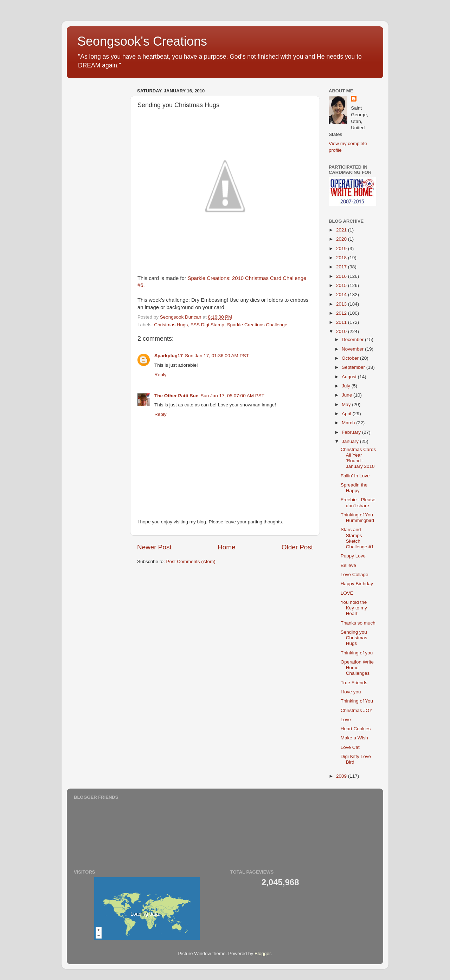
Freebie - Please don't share (358, 502)
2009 (342, 776)
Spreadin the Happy (354, 488)
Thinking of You (357, 701)
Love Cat (350, 747)
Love (346, 720)
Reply (160, 375)
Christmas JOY (357, 710)
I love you (351, 692)
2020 (342, 239)
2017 (342, 267)
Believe (348, 565)
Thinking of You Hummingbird (357, 518)
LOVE (347, 593)
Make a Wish (354, 738)
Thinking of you (357, 653)
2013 (342, 304)
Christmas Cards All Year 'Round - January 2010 (358, 458)
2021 (342, 230)
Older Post (297, 547)
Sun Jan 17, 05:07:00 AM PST (232, 396)
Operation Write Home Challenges (357, 668)
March (349, 423)
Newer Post (154, 547)
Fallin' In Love (355, 476)
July (347, 386)
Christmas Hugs (171, 325)
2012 (342, 313)
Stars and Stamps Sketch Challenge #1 (357, 538)
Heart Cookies (356, 729)
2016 (342, 276)
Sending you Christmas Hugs (354, 638)
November (353, 349)
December (353, 339)
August (350, 377)
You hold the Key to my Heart (354, 608)
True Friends (354, 683)
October (351, 358)
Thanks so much (358, 623)
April (347, 414)
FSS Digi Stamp (207, 325)
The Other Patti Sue (176, 396)
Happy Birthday (357, 584)
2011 (342, 322)
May (347, 404)
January (351, 441)
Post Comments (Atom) (191, 561)
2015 (342, 285)
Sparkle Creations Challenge (257, 325)
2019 (342, 249)
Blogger (263, 953)
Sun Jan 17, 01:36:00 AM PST (217, 356)
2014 (342, 295)
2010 (342, 331)
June (348, 395)
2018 (342, 258)
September (354, 367)
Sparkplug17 (169, 356)
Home (226, 547)
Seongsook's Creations (142, 41)
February (352, 432)
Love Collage (355, 574)
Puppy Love (353, 556)
